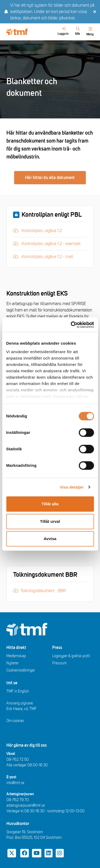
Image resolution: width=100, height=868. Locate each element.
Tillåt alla (50, 504)
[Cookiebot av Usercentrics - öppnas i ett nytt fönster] (71, 325)
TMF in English (18, 691)
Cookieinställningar (21, 670)
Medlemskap (16, 656)
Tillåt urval (50, 521)
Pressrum (59, 663)
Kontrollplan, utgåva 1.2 (42, 230)
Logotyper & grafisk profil (71, 656)
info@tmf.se (15, 783)
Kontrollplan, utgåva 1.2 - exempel (47, 243)
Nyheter (13, 663)
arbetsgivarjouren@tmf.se (26, 805)
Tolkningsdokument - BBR (39, 591)
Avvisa (50, 539)
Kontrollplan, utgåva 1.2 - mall (43, 256)
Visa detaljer (72, 487)
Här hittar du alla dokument (50, 178)
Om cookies (15, 721)
